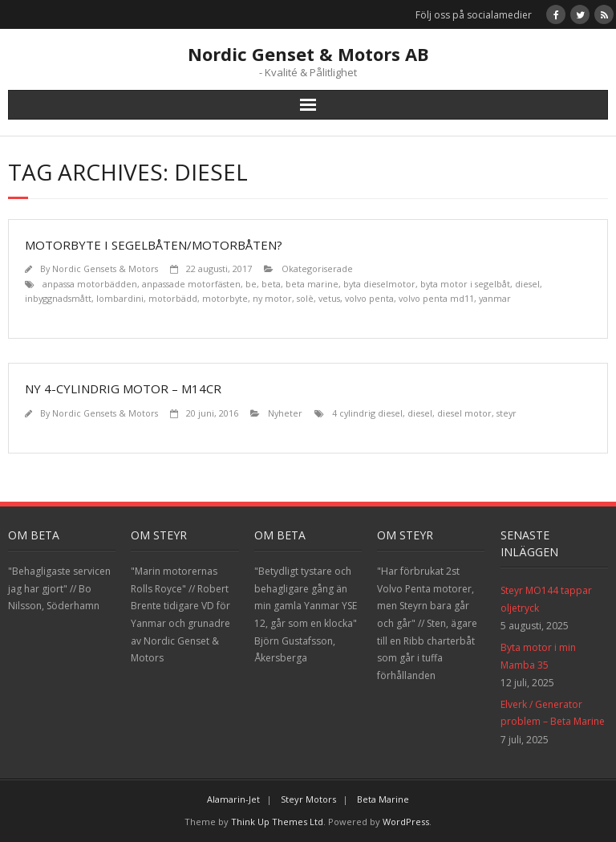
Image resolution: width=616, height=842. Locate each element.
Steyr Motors (308, 799)
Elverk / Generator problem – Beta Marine (553, 713)
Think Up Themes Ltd (277, 822)
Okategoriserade (317, 268)
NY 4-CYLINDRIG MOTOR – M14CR (123, 388)
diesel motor (464, 413)
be (251, 284)
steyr (507, 413)
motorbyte (225, 298)
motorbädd (173, 298)
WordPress (406, 822)
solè (305, 298)
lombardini (120, 298)
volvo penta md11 (436, 298)
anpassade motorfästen (191, 284)
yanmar (495, 298)
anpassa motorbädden (90, 284)
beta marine (312, 284)
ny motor (272, 298)
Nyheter (285, 413)
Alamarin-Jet (233, 799)
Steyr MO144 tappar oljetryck (546, 599)
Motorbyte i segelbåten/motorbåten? (154, 245)
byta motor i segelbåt (465, 284)
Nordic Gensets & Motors (105, 268)
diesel (527, 284)
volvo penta (369, 298)
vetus (329, 298)
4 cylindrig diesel (367, 413)
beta (271, 284)
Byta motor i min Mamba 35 (538, 656)
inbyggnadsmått (58, 298)
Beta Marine (383, 799)
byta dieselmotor (379, 284)
